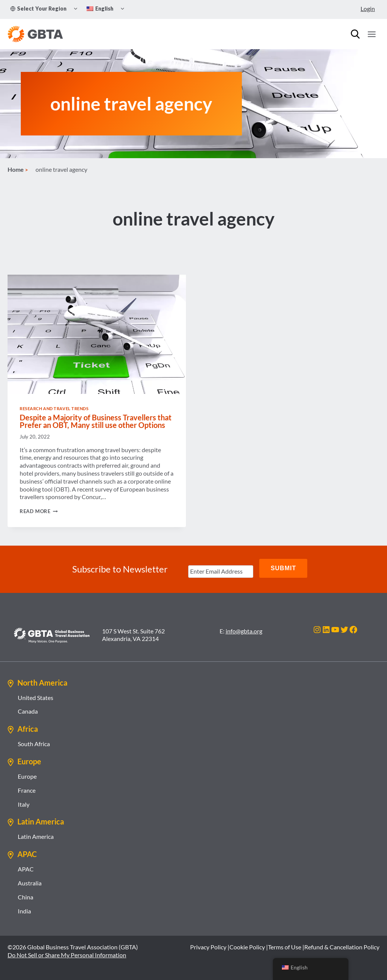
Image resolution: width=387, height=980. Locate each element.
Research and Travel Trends (54, 412)
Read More (39, 515)
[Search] (355, 34)
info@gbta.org (244, 631)
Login (368, 9)
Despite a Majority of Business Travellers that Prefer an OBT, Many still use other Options (96, 425)
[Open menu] (372, 34)
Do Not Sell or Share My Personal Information (67, 955)
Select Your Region (38, 9)
